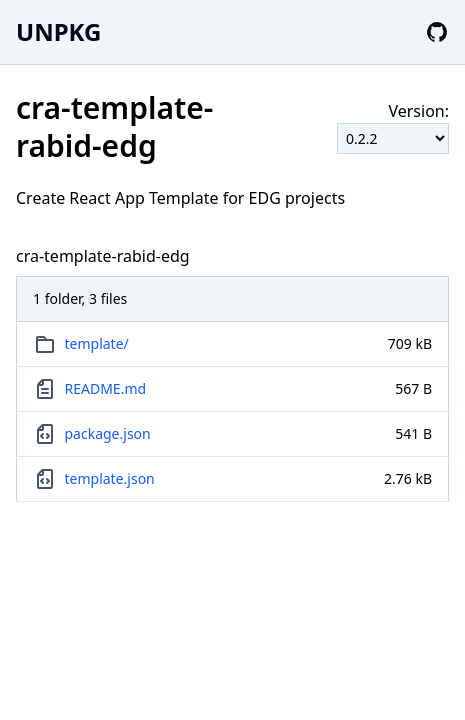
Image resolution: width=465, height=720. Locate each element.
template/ (97, 343)
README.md (106, 388)
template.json (110, 478)
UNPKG (58, 31)
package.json (108, 433)
